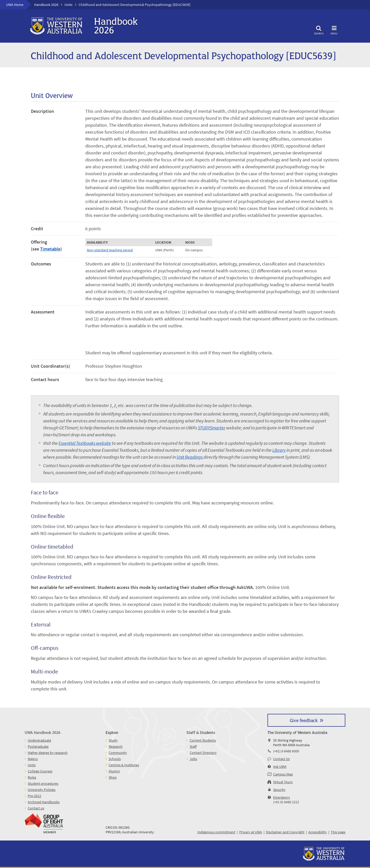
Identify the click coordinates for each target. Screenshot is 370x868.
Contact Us (281, 759)
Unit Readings (190, 457)
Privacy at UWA (251, 832)
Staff (193, 746)
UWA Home (15, 5)
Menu (334, 29)
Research (116, 746)
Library (279, 450)
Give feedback (304, 720)
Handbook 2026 (46, 5)
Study (113, 740)
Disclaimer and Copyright (285, 832)
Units (68, 5)
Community (118, 753)
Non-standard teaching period (110, 250)
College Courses (40, 771)
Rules (32, 777)
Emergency (282, 797)
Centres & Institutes (124, 765)
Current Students (203, 740)
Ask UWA (280, 767)
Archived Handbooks (44, 802)
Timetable (50, 249)
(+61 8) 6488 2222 (286, 802)
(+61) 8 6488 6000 (286, 751)
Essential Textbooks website (85, 443)
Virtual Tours (283, 782)
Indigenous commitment (216, 832)
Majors (33, 759)
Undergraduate (39, 740)
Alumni (114, 771)
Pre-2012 (34, 796)
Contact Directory (203, 753)
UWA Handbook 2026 (43, 732)
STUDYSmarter (212, 428)
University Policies (42, 790)
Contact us (36, 808)
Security (279, 790)
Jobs (193, 759)
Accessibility (318, 832)
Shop (113, 777)
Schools (115, 759)
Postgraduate (38, 746)
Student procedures (43, 783)
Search (319, 29)
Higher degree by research (48, 753)
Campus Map (283, 774)
